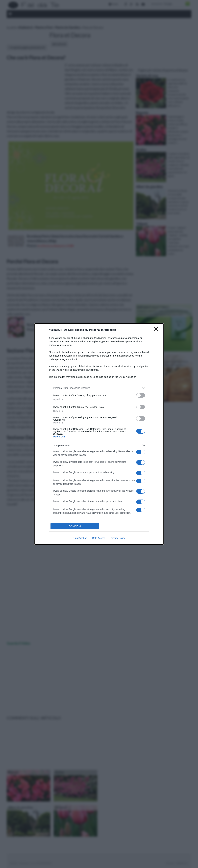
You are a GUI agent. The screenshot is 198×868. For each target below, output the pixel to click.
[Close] (157, 330)
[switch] (141, 395)
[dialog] (99, 434)
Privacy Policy (118, 538)
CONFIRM (75, 526)
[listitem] (99, 388)
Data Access (99, 538)
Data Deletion (80, 538)
